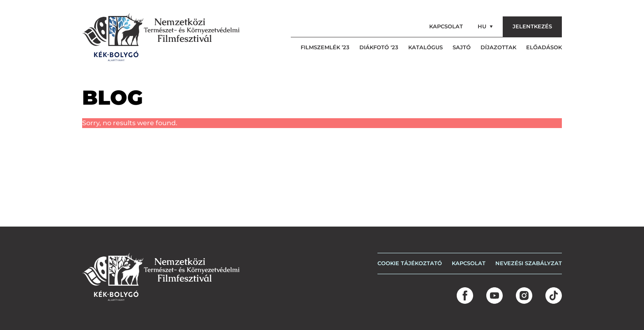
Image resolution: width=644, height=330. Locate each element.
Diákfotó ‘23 (379, 47)
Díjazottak (498, 47)
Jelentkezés (532, 26)
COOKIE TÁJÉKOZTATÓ (410, 263)
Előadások (544, 47)
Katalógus (425, 47)
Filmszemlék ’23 (325, 47)
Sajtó (462, 47)
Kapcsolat (446, 26)
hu (485, 26)
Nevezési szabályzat (529, 263)
